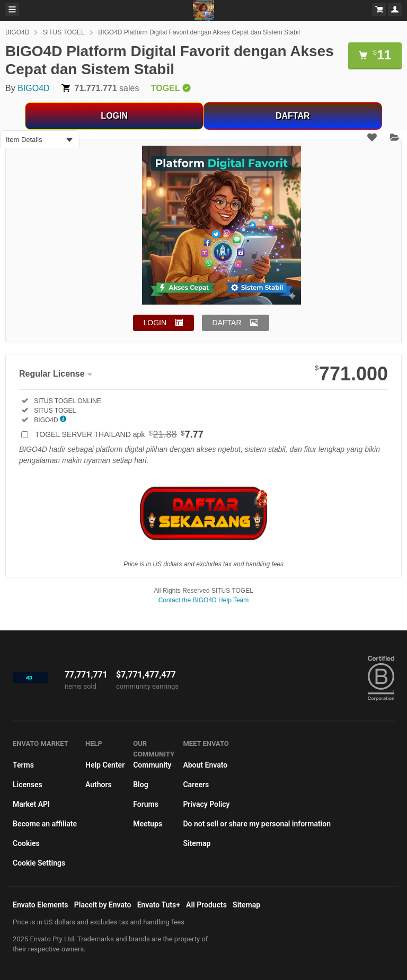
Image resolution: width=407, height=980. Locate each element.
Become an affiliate (45, 824)
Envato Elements (41, 905)
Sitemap (197, 843)
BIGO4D (17, 32)
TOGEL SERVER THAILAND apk (119, 434)
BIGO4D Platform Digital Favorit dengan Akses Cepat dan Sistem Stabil (199, 32)
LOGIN (114, 116)
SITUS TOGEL (64, 32)
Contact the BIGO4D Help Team (204, 600)
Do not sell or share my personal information (257, 824)
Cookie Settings (39, 863)
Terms (23, 765)
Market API (31, 804)
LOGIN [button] (155, 323)
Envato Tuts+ (159, 905)
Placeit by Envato (103, 905)
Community (152, 765)
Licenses (28, 785)
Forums (146, 804)
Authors (99, 785)
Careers (196, 785)
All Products (206, 905)
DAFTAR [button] (227, 323)
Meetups (148, 824)
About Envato (205, 765)
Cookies (26, 843)
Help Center (105, 765)
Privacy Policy (206, 804)
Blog (140, 785)
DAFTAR (293, 116)
